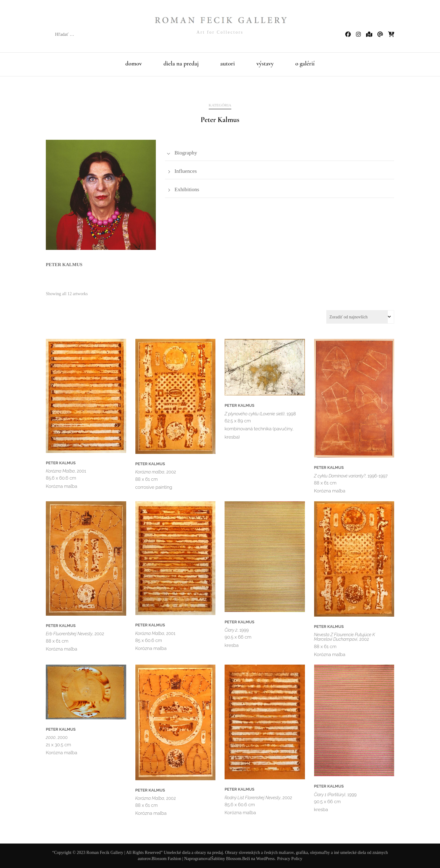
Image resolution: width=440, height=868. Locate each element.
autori (228, 64)
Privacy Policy (290, 859)
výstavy (265, 64)
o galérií (305, 64)
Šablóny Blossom (226, 859)
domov (134, 64)
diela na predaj (181, 64)
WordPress (265, 859)
